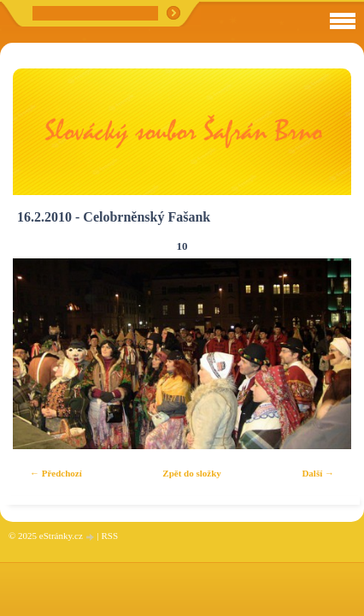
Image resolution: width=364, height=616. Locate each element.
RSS (109, 536)
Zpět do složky (191, 473)
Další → (318, 473)
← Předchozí (56, 473)
